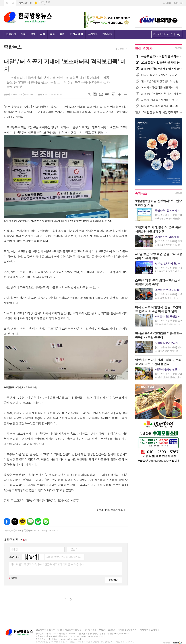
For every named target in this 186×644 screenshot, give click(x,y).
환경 (62, 34)
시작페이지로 (7, 3)
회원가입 (167, 3)
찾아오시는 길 (55, 630)
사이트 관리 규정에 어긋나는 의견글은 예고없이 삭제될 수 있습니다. (47, 564)
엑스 (15, 522)
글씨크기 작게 (126, 94)
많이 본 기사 (144, 49)
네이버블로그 (30, 522)
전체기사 (11, 34)
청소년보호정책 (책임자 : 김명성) (99, 630)
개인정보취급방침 (73, 630)
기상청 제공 (43, 4)
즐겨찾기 (13, 3)
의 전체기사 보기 (111, 510)
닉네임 (14, 549)
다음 (71, 599)
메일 (101, 94)
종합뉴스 (124, 49)
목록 (95, 94)
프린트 (107, 94)
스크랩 (113, 94)
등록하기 (113, 580)
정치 (23, 34)
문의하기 (155, 630)
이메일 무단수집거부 (127, 630)
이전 (61, 599)
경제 (33, 34)
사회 (42, 34)
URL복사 (89, 94)
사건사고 (93, 34)
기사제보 (144, 630)
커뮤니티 (107, 34)
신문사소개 (41, 630)
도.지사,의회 (76, 34)
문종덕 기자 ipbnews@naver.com (19, 94)
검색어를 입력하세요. (163, 34)
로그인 (176, 3)
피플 (52, 34)
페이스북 (7, 522)
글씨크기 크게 (120, 94)
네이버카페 (38, 522)
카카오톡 (23, 522)
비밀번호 (73, 549)
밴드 (46, 522)
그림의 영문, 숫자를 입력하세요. (64, 557)
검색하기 (178, 34)
